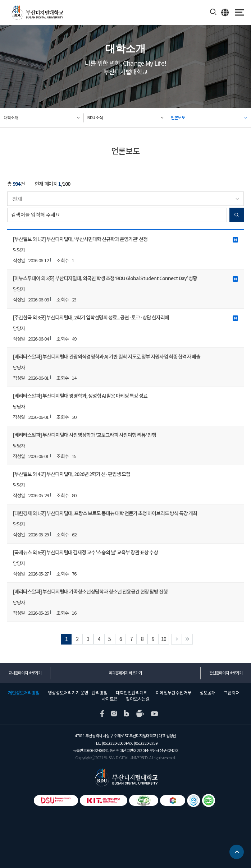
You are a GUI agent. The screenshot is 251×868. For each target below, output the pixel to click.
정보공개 (207, 693)
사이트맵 (110, 699)
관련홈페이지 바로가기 (226, 673)
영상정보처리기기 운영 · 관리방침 (78, 693)
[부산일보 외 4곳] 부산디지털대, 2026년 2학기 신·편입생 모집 (72, 474)
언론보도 (178, 118)
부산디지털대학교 (37, 13)
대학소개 (11, 118)
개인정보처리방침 (24, 693)
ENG (225, 12)
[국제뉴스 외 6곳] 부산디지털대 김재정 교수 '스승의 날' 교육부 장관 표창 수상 (85, 553)
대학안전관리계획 (132, 693)
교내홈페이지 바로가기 (25, 673)
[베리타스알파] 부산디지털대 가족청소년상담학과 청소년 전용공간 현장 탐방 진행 (90, 592)
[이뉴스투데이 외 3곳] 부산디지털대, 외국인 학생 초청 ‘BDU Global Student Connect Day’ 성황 (125, 278)
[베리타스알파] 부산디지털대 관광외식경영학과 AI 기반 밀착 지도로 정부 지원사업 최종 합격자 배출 (107, 357)
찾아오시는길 (138, 699)
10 (164, 639)
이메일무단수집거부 (174, 693)
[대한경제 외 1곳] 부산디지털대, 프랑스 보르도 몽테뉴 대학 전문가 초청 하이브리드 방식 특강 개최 (105, 513)
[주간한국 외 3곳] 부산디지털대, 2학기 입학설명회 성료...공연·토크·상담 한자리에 (125, 318)
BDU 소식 (95, 118)
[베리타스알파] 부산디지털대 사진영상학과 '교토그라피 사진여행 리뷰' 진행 (85, 435)
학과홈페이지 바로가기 (125, 673)
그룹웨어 (232, 693)
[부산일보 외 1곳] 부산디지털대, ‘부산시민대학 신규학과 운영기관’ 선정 (125, 239)
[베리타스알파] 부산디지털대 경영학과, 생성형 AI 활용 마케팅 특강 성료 (80, 396)
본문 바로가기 (0, 0)
